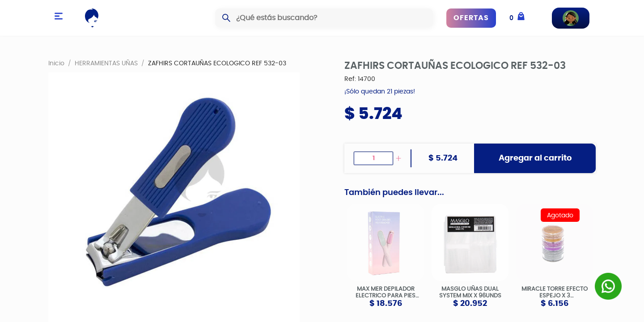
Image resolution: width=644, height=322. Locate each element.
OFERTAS (471, 18)
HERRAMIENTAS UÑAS (106, 63)
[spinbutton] (373, 158)
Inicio (56, 63)
